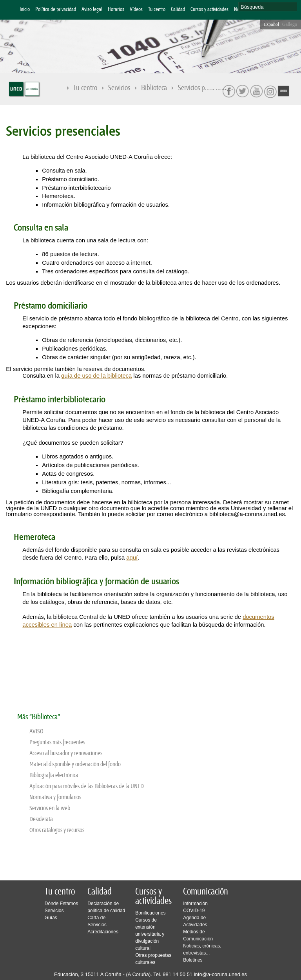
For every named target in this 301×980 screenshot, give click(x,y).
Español (271, 24)
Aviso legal (92, 9)
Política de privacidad (56, 9)
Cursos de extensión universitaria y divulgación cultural (150, 934)
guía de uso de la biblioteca (96, 376)
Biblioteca (154, 88)
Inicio (25, 9)
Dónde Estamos (61, 904)
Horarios (116, 9)
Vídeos (136, 9)
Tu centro (157, 9)
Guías (51, 918)
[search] (268, 7)
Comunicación (206, 892)
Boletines (193, 960)
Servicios (120, 88)
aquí (132, 558)
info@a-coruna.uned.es (220, 974)
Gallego (290, 24)
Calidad (178, 9)
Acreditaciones (103, 932)
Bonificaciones (150, 913)
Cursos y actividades (209, 9)
